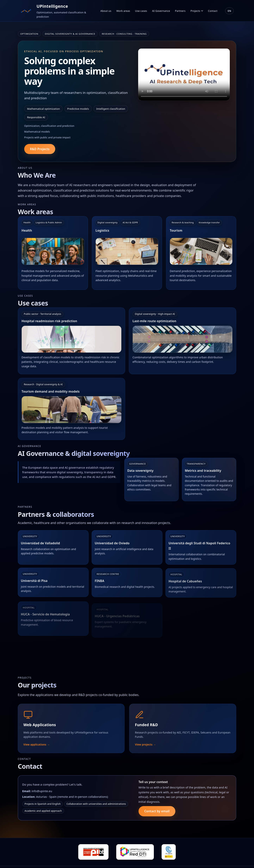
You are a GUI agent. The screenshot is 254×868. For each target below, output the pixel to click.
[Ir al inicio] (26, 11)
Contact (213, 11)
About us (106, 11)
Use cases (141, 11)
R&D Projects (40, 149)
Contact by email (157, 814)
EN (229, 11)
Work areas (123, 11)
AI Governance (161, 11)
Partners (180, 11)
